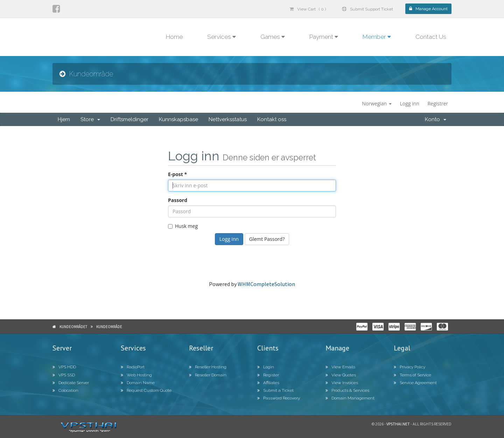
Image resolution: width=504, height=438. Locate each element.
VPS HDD (64, 367)
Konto (436, 119)
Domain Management (350, 398)
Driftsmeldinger (129, 119)
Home (174, 37)
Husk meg (183, 226)
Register (268, 375)
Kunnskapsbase (178, 119)
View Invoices (342, 383)
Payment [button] (324, 37)
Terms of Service (412, 375)
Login (266, 367)
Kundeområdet (73, 327)
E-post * (177, 174)
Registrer (438, 103)
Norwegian (377, 103)
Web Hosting (136, 375)
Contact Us (431, 37)
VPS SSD (64, 375)
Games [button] (273, 37)
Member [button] (377, 37)
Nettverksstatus (228, 119)
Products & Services (347, 390)
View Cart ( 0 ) (308, 9)
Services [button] (222, 37)
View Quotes (341, 375)
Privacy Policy (409, 367)
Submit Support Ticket (367, 9)
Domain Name (138, 383)
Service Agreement (415, 383)
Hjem (64, 119)
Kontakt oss (272, 119)
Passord (178, 200)
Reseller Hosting (208, 367)
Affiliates (268, 383)
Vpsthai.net (398, 424)
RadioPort (133, 367)
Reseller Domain (208, 375)
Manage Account (428, 9)
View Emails (340, 367)
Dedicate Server (71, 383)
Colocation (65, 390)
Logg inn (409, 103)
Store (90, 119)
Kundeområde (109, 327)
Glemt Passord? (267, 239)
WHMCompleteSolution (266, 284)
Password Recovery (279, 398)
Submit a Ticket (275, 390)
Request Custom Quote (146, 390)
